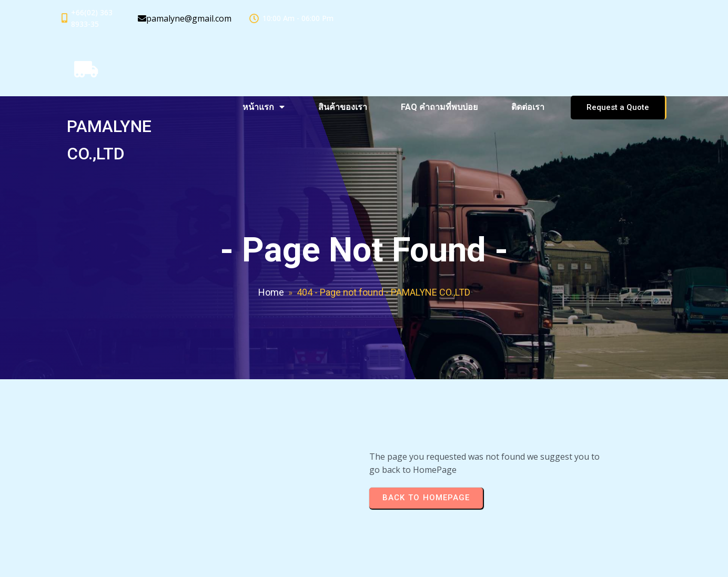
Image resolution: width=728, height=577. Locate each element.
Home (271, 292)
